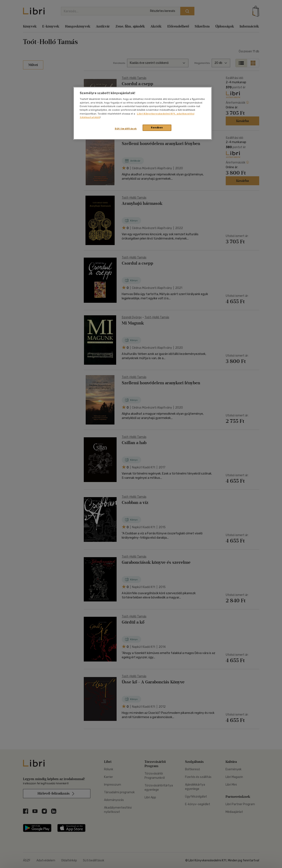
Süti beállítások (126, 129)
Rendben (157, 128)
